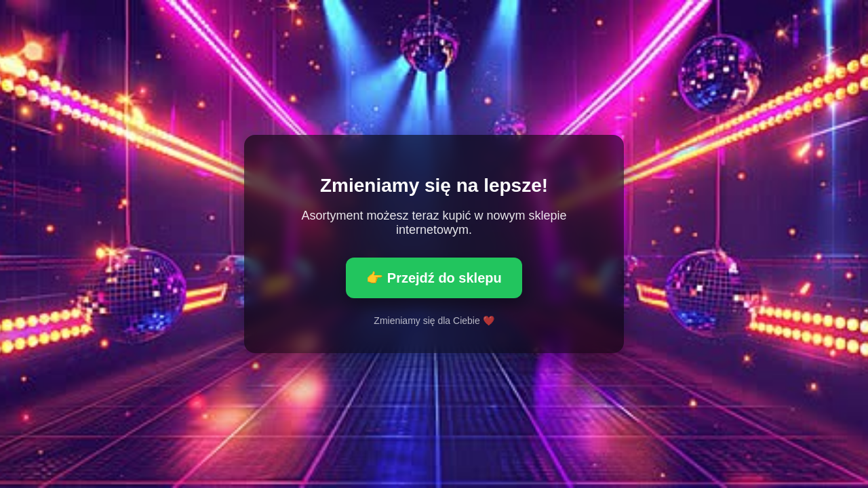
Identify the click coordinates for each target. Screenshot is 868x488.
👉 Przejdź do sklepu (434, 278)
